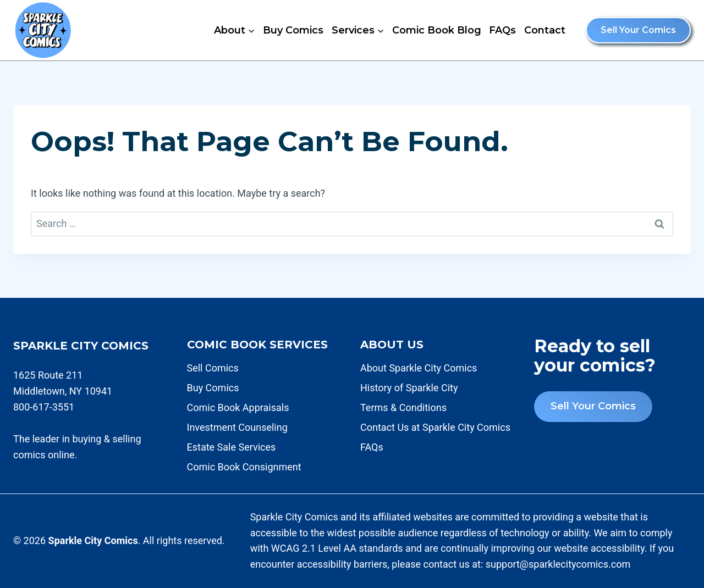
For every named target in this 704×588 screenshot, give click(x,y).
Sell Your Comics (638, 30)
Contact (545, 30)
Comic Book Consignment (244, 467)
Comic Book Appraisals (238, 407)
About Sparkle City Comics (419, 368)
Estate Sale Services (232, 447)
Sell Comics (213, 368)
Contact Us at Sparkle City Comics (435, 427)
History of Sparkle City (409, 388)
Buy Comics (293, 30)
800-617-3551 (44, 407)
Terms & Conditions (403, 407)
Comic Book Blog (437, 30)
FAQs (502, 30)
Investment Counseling (237, 427)
